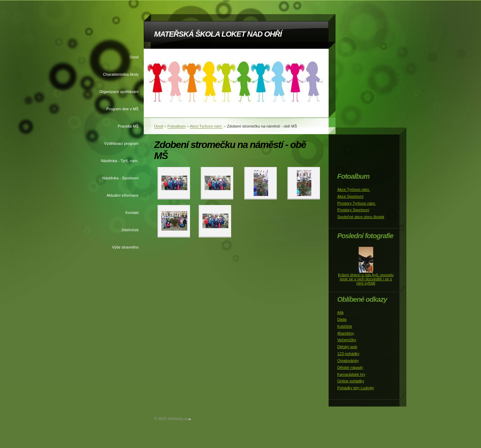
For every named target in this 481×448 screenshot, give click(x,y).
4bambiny (346, 333)
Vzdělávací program (122, 143)
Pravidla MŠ (128, 126)
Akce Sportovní (350, 196)
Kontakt (132, 213)
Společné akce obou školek (361, 217)
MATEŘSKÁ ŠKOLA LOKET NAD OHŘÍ (218, 34)
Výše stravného (125, 247)
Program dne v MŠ (122, 109)
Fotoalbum (177, 126)
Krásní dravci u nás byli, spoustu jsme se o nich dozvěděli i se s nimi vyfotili (366, 279)
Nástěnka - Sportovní (120, 178)
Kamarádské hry (351, 374)
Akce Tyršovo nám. (206, 126)
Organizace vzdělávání (119, 92)
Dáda (342, 319)
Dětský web (347, 347)
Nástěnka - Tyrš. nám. (120, 161)
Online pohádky (351, 381)
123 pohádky (348, 354)
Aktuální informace (122, 195)
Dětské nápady (350, 367)
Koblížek (345, 326)
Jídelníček (130, 230)
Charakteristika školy (121, 74)
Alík (341, 312)
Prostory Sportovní (353, 210)
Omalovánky (348, 361)
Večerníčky (347, 340)
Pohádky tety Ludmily (356, 388)
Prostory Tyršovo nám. (357, 203)
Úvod (134, 57)
